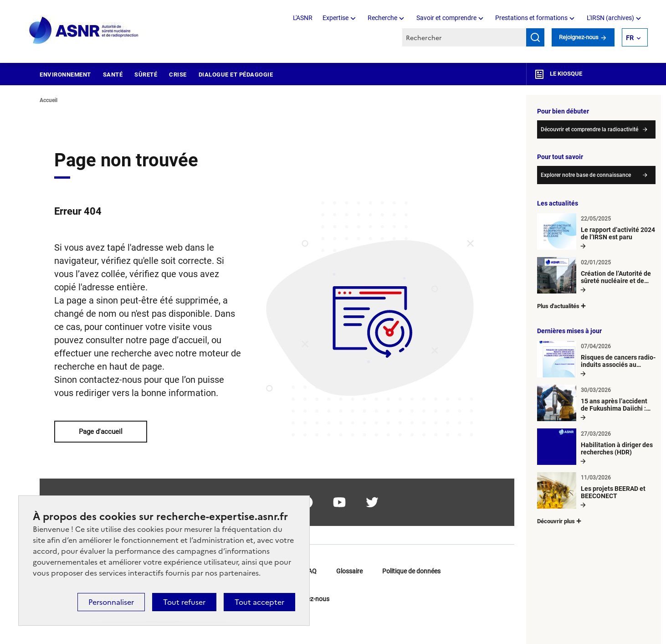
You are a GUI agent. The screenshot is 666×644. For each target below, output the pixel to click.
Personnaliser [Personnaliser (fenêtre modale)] (111, 602)
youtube (339, 502)
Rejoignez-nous (583, 37)
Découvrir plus (560, 521)
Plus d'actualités (562, 306)
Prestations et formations (536, 18)
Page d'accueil (101, 432)
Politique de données (411, 571)
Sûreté (146, 75)
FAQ (311, 571)
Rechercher (535, 37)
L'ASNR (303, 18)
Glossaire (349, 571)
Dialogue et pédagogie (236, 75)
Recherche (387, 18)
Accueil (49, 100)
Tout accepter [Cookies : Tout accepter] (259, 602)
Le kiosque (558, 74)
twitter (372, 502)
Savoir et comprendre (451, 18)
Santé (113, 75)
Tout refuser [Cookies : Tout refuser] (184, 602)
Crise (178, 75)
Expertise (340, 18)
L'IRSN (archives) (615, 18)
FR (634, 37)
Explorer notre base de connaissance (586, 175)
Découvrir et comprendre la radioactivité (589, 129)
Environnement (65, 75)
